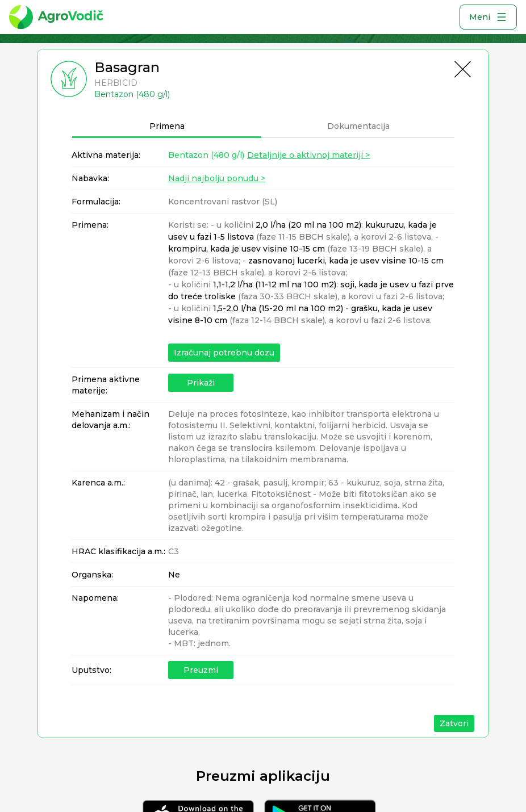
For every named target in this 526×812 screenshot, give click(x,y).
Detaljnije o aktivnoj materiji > (308, 155)
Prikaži (201, 383)
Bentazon (206, 155)
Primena (167, 126)
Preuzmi (201, 670)
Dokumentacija (358, 126)
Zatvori (454, 723)
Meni (488, 17)
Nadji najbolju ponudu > (217, 178)
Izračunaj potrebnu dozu (224, 353)
